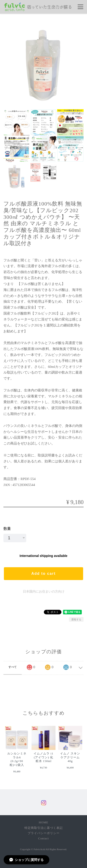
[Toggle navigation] (80, 7)
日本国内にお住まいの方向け (44, 591)
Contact (43, 838)
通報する (76, 619)
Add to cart (43, 574)
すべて (13, 667)
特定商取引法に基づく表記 (44, 828)
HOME (44, 822)
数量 (7, 529)
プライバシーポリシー (44, 833)
